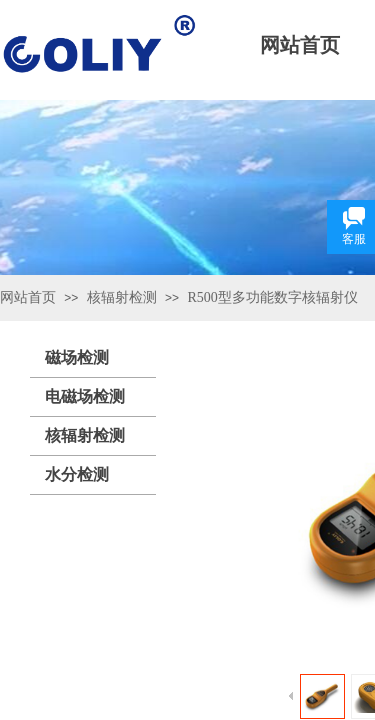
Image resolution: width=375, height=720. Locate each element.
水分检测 (77, 474)
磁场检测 (77, 357)
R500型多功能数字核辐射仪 (272, 297)
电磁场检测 (85, 396)
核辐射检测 (122, 297)
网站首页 (28, 297)
